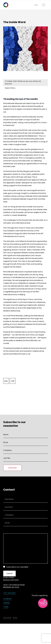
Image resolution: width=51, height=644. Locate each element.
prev (6, 381)
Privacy (15, 618)
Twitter (6, 607)
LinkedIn (7, 603)
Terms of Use (7, 618)
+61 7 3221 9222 (9, 593)
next (13, 381)
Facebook (7, 599)
